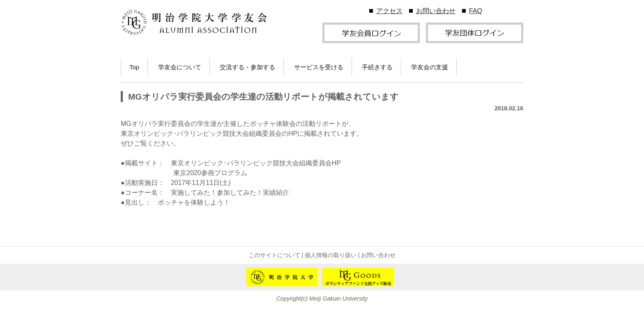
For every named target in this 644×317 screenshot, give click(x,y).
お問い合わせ (436, 11)
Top (134, 67)
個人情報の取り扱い (331, 255)
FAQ (476, 11)
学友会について (180, 67)
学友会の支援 (430, 67)
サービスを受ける (319, 67)
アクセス (389, 11)
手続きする (377, 67)
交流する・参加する (247, 67)
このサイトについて (274, 255)
